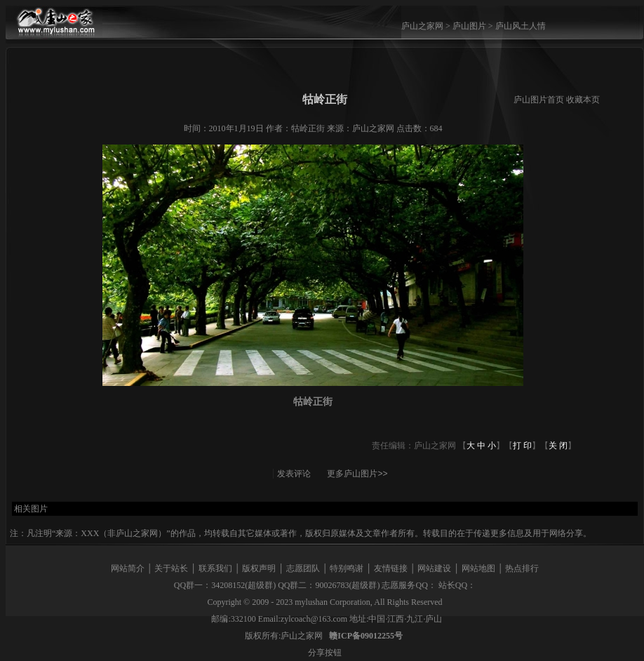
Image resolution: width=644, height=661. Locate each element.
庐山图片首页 (539, 100)
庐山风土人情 (521, 26)
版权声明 (259, 568)
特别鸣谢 (347, 568)
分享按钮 (325, 653)
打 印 (522, 446)
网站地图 (478, 568)
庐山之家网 (423, 26)
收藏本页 (583, 100)
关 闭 (558, 446)
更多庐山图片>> (357, 474)
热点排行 (522, 568)
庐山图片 (469, 26)
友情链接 (391, 568)
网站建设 (434, 568)
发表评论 (294, 474)
